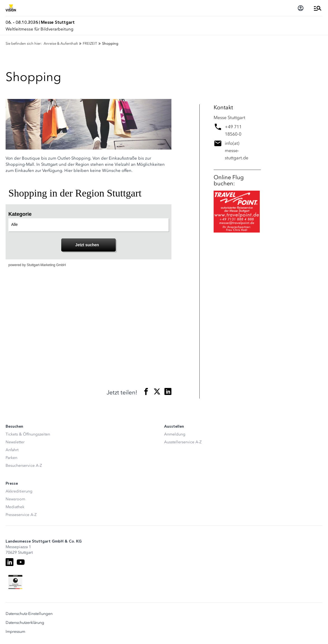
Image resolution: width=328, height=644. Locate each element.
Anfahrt (12, 450)
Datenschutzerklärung (25, 623)
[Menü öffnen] (318, 8)
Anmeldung (175, 434)
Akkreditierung (19, 491)
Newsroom (15, 499)
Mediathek (15, 507)
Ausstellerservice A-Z (183, 442)
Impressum (15, 632)
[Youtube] (21, 562)
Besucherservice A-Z (24, 466)
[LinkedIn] (10, 562)
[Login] (301, 8)
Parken (11, 458)
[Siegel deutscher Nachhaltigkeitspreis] (15, 582)
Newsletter (15, 442)
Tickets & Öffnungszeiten (28, 434)
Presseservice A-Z (21, 515)
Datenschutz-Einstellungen (29, 614)
